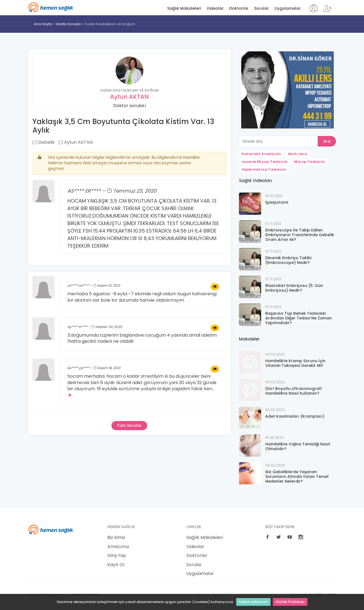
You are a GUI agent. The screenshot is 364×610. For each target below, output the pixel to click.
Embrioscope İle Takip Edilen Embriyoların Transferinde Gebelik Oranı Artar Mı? (300, 235)
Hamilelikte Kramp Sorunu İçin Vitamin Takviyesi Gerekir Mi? (295, 363)
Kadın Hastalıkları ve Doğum (110, 24)
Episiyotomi (277, 202)
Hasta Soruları (69, 24)
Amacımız (118, 547)
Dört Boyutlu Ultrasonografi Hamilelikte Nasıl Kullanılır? (293, 391)
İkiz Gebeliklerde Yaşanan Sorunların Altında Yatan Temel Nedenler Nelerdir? (297, 477)
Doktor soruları (129, 106)
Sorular (262, 8)
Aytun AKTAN (129, 97)
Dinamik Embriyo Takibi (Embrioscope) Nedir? (288, 260)
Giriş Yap (117, 556)
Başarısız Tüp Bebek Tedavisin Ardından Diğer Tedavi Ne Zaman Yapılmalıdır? (299, 318)
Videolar (215, 8)
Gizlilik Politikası (290, 602)
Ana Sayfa (43, 24)
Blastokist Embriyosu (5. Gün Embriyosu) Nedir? (294, 288)
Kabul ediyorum (253, 602)
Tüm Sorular (129, 425)
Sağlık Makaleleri (184, 8)
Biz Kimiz (116, 538)
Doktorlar (239, 8)
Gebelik (44, 142)
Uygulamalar (288, 8)
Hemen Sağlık (51, 7)
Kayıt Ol (116, 565)
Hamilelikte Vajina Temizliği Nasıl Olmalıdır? (298, 446)
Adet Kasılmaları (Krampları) (295, 416)
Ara (327, 141)
